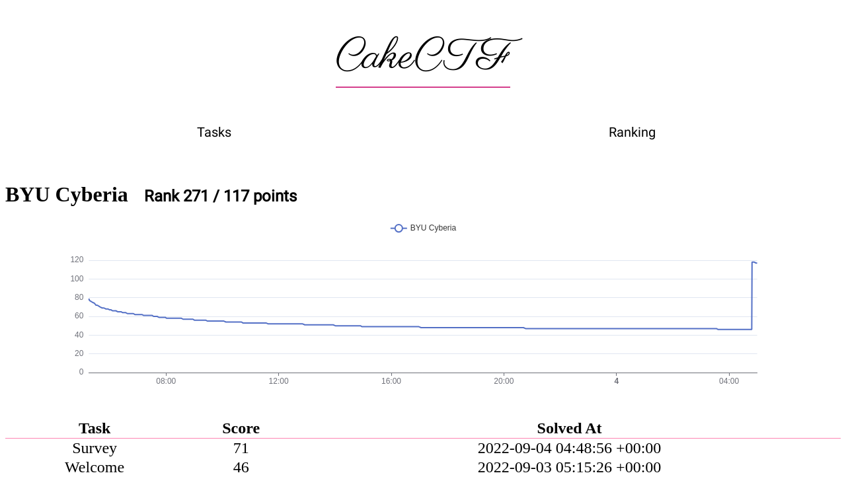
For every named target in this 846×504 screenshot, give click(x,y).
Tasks (214, 132)
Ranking (632, 132)
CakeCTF (423, 57)
